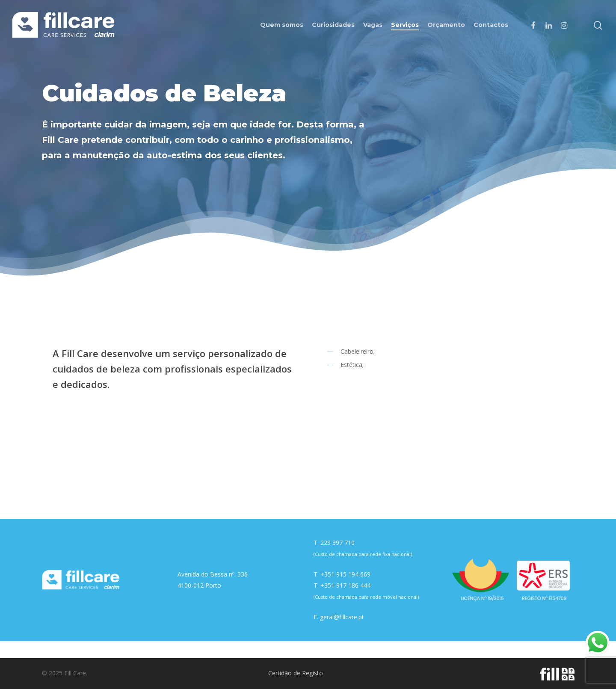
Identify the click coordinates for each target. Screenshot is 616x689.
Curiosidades (333, 25)
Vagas (373, 25)
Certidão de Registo (296, 673)
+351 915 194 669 (345, 574)
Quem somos (282, 25)
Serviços (405, 25)
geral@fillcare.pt (342, 617)
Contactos (491, 25)
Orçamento (446, 25)
